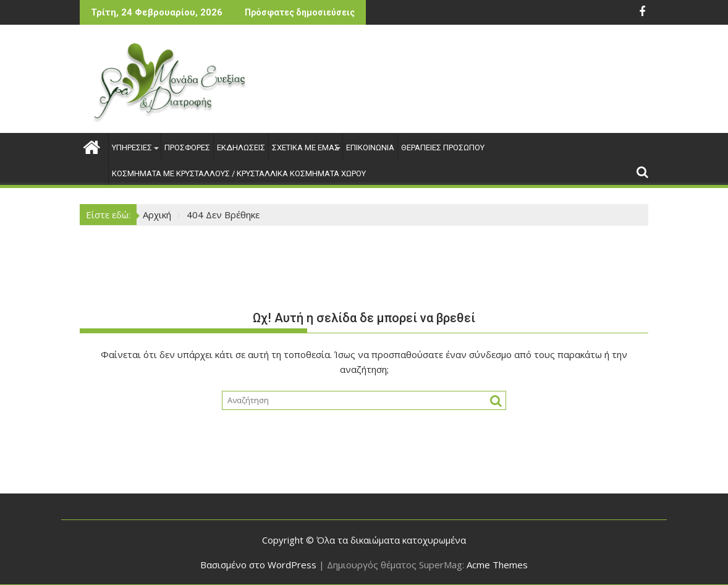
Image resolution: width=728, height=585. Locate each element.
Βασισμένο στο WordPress (258, 565)
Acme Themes (497, 565)
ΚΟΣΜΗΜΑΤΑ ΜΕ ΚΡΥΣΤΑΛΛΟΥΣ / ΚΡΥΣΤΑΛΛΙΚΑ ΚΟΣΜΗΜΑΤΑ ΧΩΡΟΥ (239, 173)
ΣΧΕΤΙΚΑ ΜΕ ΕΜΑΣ (306, 147)
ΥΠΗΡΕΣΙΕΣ (135, 147)
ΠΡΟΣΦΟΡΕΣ (187, 147)
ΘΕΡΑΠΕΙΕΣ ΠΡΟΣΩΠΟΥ (443, 147)
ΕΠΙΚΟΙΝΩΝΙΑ (370, 147)
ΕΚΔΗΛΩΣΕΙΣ (241, 147)
